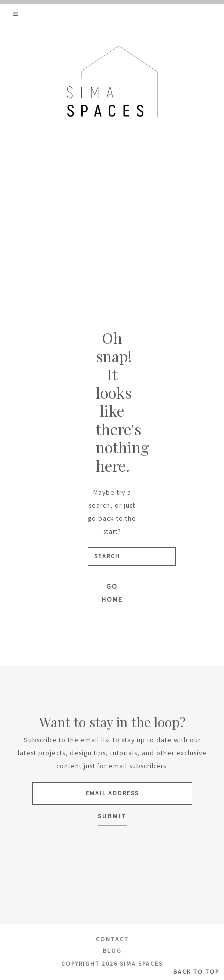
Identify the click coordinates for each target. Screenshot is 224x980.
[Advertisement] (112, 215)
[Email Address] (112, 793)
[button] (17, 14)
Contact (112, 939)
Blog (112, 950)
